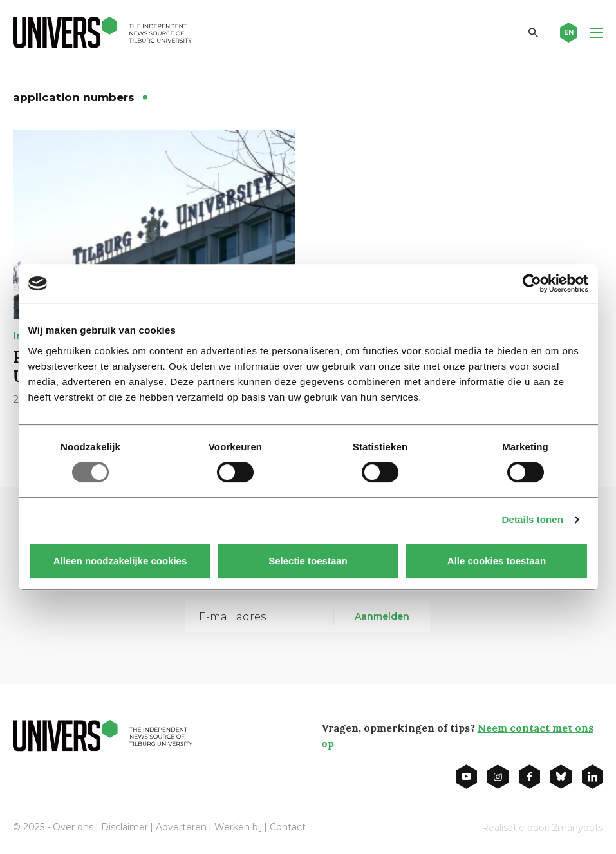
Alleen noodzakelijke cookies (120, 561)
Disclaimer (125, 827)
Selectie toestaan (308, 561)
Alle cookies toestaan (496, 561)
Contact (288, 827)
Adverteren (181, 827)
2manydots (578, 828)
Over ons (73, 827)
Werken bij (238, 827)
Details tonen (533, 519)
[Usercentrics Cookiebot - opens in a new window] (532, 283)
